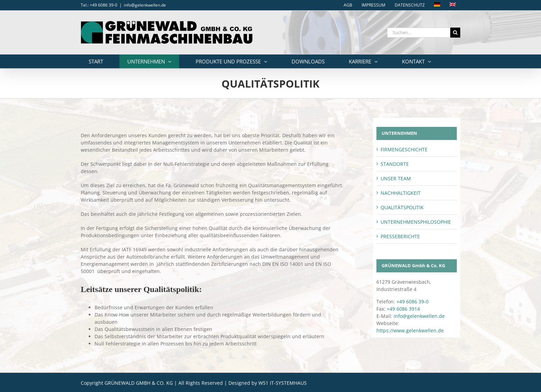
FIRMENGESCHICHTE (404, 149)
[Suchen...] (419, 33)
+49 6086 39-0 (412, 301)
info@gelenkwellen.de (145, 5)
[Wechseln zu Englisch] (453, 5)
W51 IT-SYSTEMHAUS (283, 383)
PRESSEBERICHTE (400, 236)
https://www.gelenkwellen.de (410, 330)
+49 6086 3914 (403, 309)
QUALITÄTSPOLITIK (402, 207)
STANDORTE (395, 164)
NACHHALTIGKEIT (401, 193)
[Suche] (455, 33)
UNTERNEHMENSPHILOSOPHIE (416, 222)
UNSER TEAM (396, 178)
